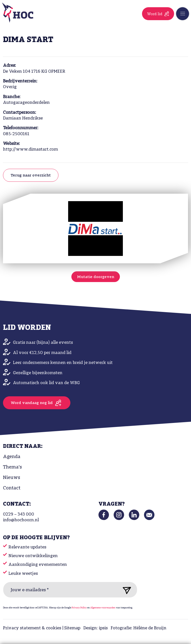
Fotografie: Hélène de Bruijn (139, 628)
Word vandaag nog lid (32, 403)
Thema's (12, 467)
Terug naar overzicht (31, 176)
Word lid (155, 14)
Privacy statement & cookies (32, 628)
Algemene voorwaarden (103, 608)
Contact (12, 488)
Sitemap (72, 628)
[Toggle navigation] (183, 14)
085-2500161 (16, 134)
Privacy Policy (79, 608)
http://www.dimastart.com (30, 149)
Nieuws (12, 478)
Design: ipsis (95, 628)
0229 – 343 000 (19, 514)
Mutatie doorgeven (96, 277)
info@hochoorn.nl (21, 520)
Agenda (12, 457)
